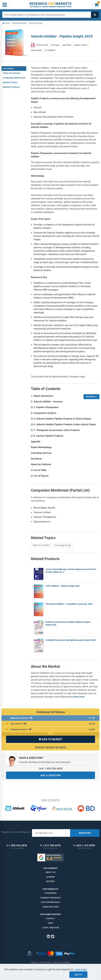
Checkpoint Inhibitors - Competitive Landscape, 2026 (69, 604)
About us (51, 872)
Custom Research (51, 902)
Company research (50, 898)
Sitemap (34, 962)
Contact (50, 919)
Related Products (11, 87)
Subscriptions (51, 907)
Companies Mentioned (14, 78)
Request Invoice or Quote (51, 747)
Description (8, 69)
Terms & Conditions (62, 962)
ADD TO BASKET (50, 739)
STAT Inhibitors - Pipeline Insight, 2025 (63, 586)
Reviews (50, 881)
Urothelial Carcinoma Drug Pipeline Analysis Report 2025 (71, 640)
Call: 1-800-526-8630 (51, 769)
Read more (79, 697)
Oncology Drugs (63, 545)
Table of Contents (12, 73)
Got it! (78, 975)
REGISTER (85, 833)
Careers (50, 877)
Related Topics (10, 82)
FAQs (51, 923)
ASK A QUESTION (50, 775)
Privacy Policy (46, 962)
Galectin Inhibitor (41, 545)
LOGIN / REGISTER (50, 928)
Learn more (80, 969)
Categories (51, 893)
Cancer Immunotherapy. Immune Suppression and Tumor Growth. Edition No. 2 (71, 571)
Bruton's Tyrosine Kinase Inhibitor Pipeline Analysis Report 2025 (68, 623)
